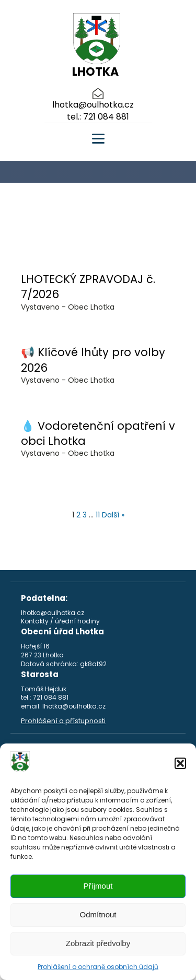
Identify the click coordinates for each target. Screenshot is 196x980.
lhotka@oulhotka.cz (93, 105)
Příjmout (98, 886)
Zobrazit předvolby (98, 943)
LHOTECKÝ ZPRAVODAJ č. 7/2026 (88, 287)
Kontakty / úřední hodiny (60, 621)
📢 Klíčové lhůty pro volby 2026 (93, 360)
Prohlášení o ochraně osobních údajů (98, 967)
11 (98, 515)
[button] (180, 763)
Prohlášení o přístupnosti (63, 721)
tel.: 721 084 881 (98, 117)
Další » (113, 515)
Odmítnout (98, 914)
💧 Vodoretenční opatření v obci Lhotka (98, 433)
